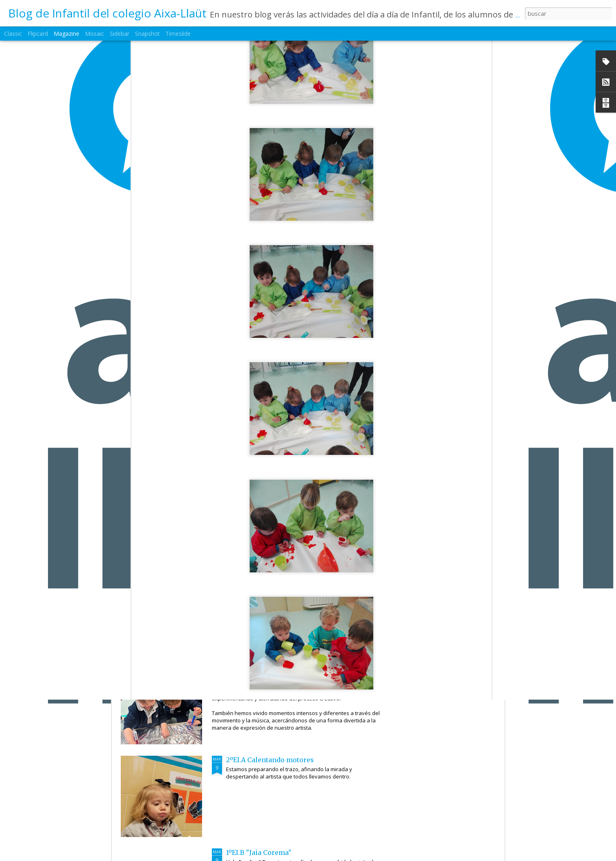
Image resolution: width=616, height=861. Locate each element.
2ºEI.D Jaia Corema (257, 482)
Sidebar (120, 34)
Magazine (66, 34)
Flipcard (38, 34)
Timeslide (178, 34)
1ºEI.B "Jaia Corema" (259, 852)
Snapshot (147, 34)
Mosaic (95, 34)
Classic (13, 34)
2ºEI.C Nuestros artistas (265, 574)
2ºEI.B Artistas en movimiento (275, 667)
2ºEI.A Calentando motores (270, 760)
